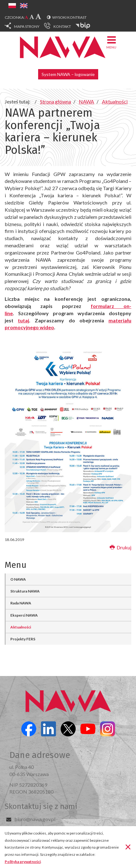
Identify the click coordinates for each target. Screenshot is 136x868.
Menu (111, 42)
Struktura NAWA (25, 591)
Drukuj (121, 547)
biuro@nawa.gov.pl (35, 819)
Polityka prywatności (23, 862)
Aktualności (21, 627)
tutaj (23, 320)
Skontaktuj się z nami (41, 806)
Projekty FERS (23, 639)
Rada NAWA (21, 603)
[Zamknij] (128, 846)
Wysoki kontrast (69, 17)
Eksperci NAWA (24, 615)
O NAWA (18, 579)
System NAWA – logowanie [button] (68, 74)
